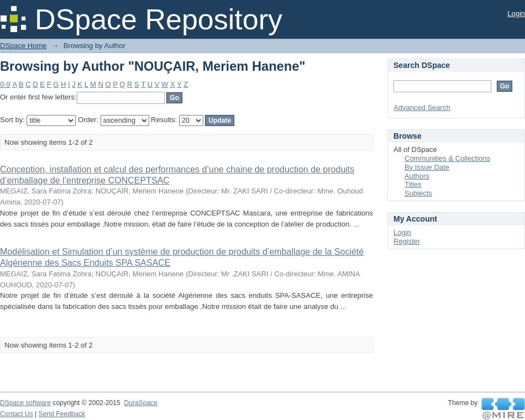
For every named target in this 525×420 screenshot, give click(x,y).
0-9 (5, 84)
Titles (413, 184)
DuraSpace (140, 403)
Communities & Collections (447, 158)
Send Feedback (62, 414)
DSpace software (25, 403)
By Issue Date (427, 167)
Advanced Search (422, 107)
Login (516, 14)
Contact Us (17, 414)
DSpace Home (23, 46)
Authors (417, 176)
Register (407, 241)
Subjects (418, 193)
